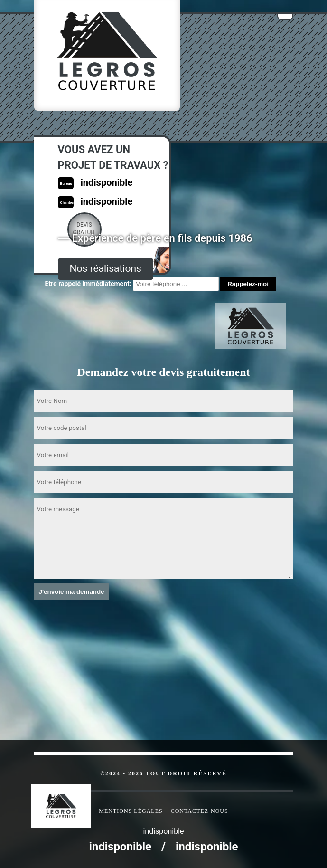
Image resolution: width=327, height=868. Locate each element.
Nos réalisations (106, 268)
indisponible (120, 847)
